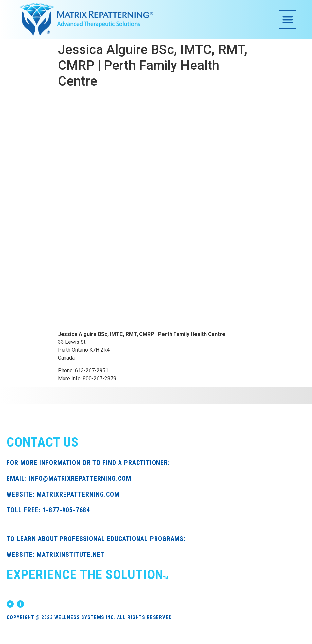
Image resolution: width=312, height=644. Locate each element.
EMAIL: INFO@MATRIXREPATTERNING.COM (69, 478)
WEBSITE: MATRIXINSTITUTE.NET (55, 555)
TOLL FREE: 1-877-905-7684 (48, 510)
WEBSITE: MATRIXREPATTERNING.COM (63, 494)
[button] (288, 20)
